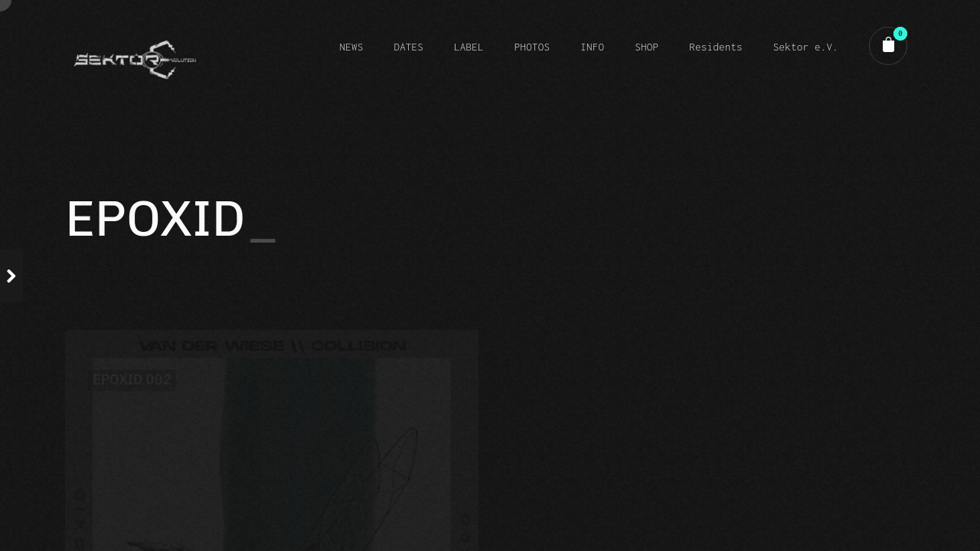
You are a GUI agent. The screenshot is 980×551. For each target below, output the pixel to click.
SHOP (647, 47)
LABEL (469, 47)
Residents (716, 47)
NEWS (351, 47)
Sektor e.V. (806, 47)
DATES (408, 47)
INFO (592, 47)
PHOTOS (532, 47)
